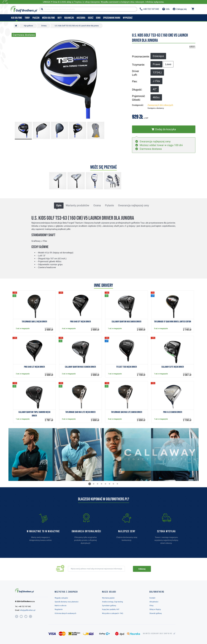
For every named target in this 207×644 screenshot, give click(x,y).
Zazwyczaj (160, 105)
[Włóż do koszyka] (164, 129)
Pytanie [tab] (109, 205)
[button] (90, 484)
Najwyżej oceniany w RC (158, 634)
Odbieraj (142, 569)
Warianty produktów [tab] (77, 205)
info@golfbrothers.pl (28, 610)
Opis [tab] (59, 205)
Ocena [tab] (97, 205)
